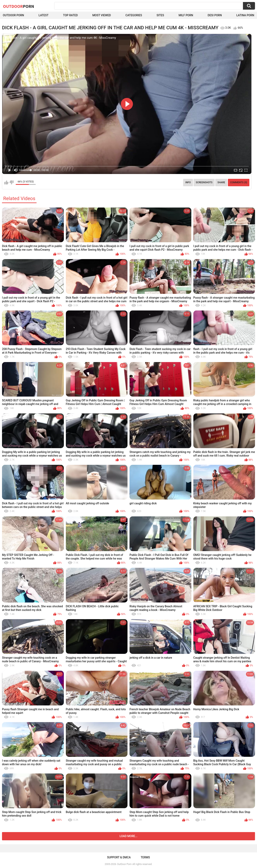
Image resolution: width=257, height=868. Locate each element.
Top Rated (70, 15)
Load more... (129, 836)
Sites (160, 15)
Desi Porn (215, 15)
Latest (44, 15)
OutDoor (19, 6)
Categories (134, 15)
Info (188, 182)
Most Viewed (102, 15)
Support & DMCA (119, 857)
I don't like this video (12, 182)
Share (221, 182)
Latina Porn (245, 15)
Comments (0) (239, 182)
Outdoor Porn (13, 15)
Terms (145, 857)
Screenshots (204, 182)
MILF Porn (186, 15)
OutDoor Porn (124, 864)
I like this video (6, 182)
